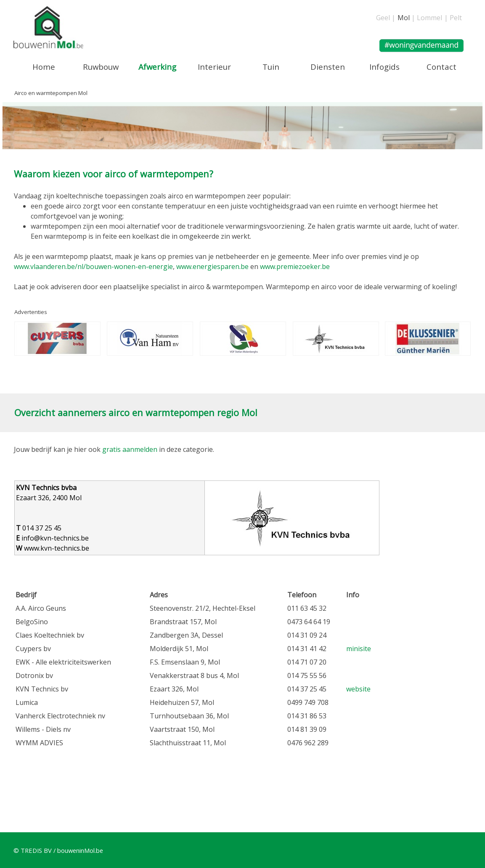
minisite (359, 649)
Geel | (386, 18)
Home (44, 67)
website (358, 689)
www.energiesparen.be (212, 266)
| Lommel (427, 18)
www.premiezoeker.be (295, 266)
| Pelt (453, 18)
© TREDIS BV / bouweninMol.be (58, 850)
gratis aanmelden (130, 449)
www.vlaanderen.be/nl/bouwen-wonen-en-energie (93, 266)
